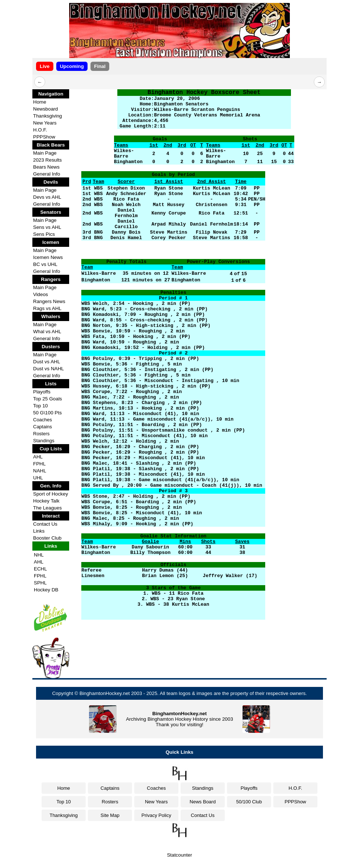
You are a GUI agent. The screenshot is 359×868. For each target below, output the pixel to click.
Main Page (45, 153)
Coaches (42, 420)
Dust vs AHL (47, 362)
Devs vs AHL (47, 197)
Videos (41, 294)
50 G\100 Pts (47, 413)
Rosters (41, 434)
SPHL (40, 583)
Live (45, 66)
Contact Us (45, 524)
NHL (39, 555)
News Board (203, 802)
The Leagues (47, 508)
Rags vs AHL (47, 308)
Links (39, 531)
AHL (38, 457)
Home (40, 102)
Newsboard (45, 109)
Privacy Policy (157, 815)
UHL (38, 478)
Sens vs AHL (47, 227)
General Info (47, 174)
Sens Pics (44, 234)
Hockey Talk (46, 501)
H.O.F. (40, 130)
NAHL (40, 471)
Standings (44, 441)
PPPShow (44, 137)
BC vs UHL (45, 264)
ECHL (40, 569)
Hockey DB (46, 590)
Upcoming (72, 66)
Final (100, 66)
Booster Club (47, 538)
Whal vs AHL (47, 332)
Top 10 (40, 406)
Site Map (110, 815)
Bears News (46, 167)
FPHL (39, 464)
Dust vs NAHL (49, 369)
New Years (45, 123)
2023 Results (47, 160)
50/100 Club (249, 802)
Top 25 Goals (48, 399)
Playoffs (42, 392)
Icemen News (48, 257)
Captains (42, 427)
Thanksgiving (48, 116)
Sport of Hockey (51, 494)
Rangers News (49, 301)
